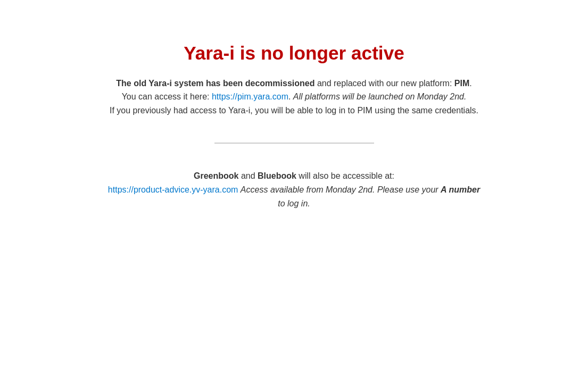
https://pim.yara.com (250, 97)
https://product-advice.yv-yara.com (173, 190)
